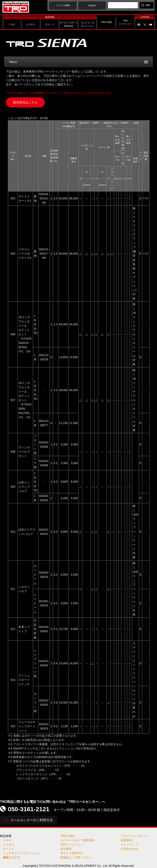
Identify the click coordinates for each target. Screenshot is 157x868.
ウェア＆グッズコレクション (21, 853)
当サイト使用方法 (72, 853)
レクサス (9, 845)
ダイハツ (9, 849)
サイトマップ (129, 845)
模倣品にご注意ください (76, 857)
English (92, 5)
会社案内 (66, 849)
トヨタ (7, 840)
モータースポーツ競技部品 (77, 840)
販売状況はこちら (25, 102)
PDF (146, 198)
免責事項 (127, 840)
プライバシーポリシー (135, 836)
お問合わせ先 (129, 849)
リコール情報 (63, 5)
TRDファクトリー (72, 845)
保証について (11, 857)
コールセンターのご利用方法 (31, 820)
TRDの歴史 (68, 836)
